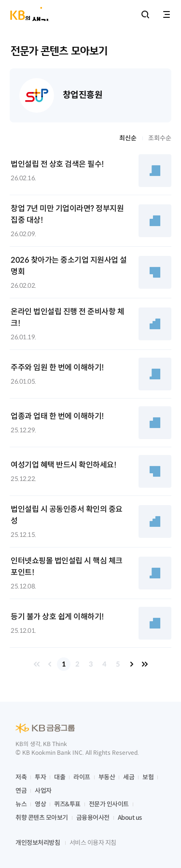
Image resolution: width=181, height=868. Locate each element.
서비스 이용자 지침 (93, 843)
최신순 (128, 138)
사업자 (43, 791)
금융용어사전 (93, 818)
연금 (21, 791)
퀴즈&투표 (67, 804)
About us (130, 818)
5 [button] (118, 664)
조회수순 (160, 138)
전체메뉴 (167, 14)
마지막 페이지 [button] (145, 664)
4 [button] (104, 664)
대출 (60, 777)
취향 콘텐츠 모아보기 (42, 818)
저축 (21, 777)
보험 (148, 777)
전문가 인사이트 (109, 804)
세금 (129, 777)
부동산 (107, 777)
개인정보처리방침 (38, 843)
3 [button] (91, 664)
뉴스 (21, 804)
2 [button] (77, 664)
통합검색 (145, 14)
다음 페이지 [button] (131, 664)
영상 (40, 804)
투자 (40, 777)
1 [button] (64, 664)
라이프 (82, 777)
